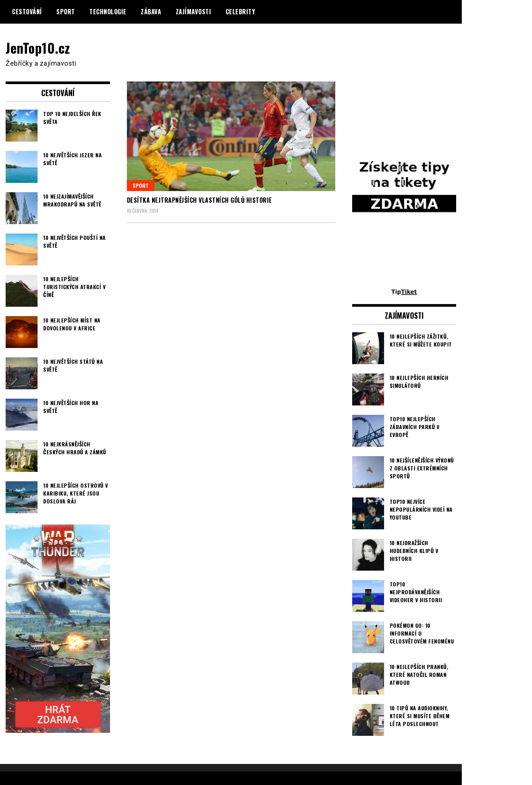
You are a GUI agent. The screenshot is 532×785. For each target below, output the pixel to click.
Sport (66, 12)
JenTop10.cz (38, 47)
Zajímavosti (194, 12)
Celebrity (240, 12)
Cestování (27, 12)
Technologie (108, 12)
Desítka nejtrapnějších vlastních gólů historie (200, 200)
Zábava (151, 12)
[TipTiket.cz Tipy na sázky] (404, 291)
